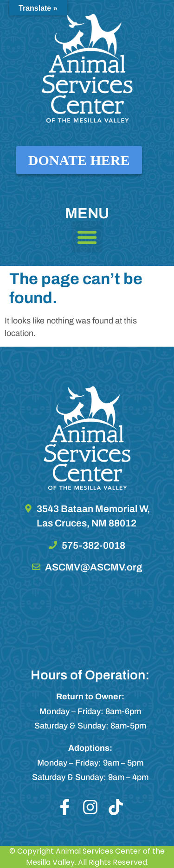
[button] (87, 237)
